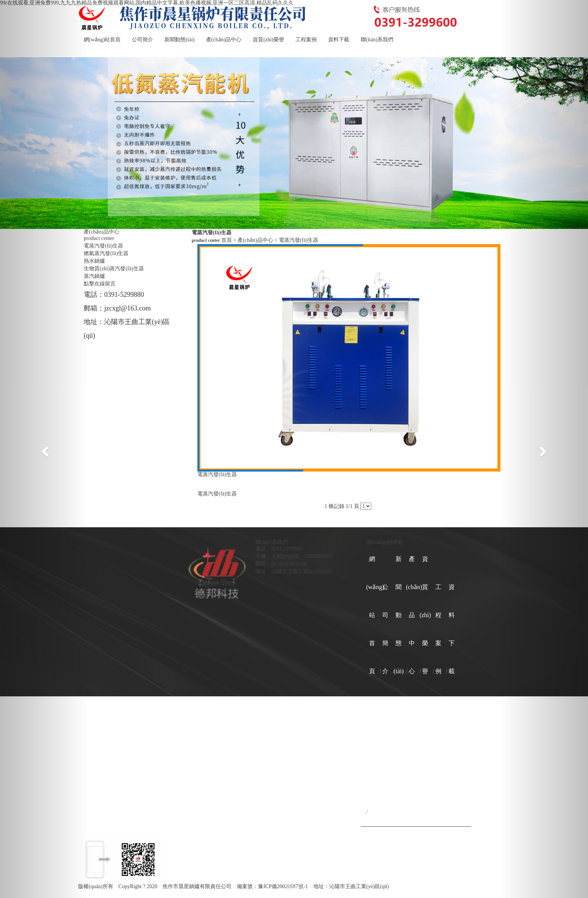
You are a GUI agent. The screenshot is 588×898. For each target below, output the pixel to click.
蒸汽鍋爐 (94, 276)
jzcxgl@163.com (127, 308)
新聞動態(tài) (179, 40)
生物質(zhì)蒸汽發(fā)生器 (114, 269)
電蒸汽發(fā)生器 (103, 246)
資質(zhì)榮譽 (268, 40)
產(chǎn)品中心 (224, 40)
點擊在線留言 (100, 284)
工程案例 (306, 40)
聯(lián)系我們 (377, 40)
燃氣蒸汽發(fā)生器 (106, 253)
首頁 (227, 240)
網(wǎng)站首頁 (102, 40)
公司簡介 (142, 40)
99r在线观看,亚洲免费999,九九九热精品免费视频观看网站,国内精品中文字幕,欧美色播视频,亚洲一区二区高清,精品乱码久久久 (147, 3)
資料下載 (339, 40)
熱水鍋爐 (94, 261)
